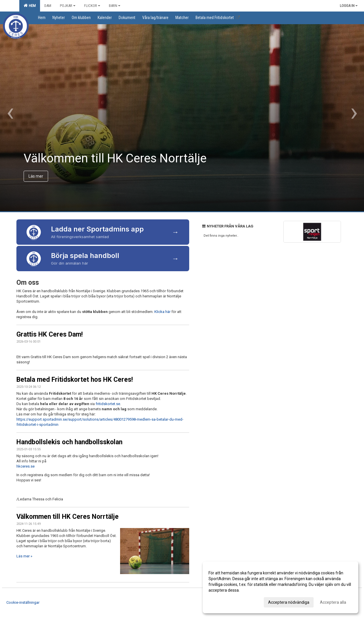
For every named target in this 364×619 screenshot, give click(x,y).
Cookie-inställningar (23, 602)
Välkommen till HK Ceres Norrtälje (68, 517)
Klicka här (162, 312)
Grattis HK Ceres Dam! (50, 334)
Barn (115, 6)
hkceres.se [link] (25, 466)
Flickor (92, 6)
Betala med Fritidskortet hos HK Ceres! (75, 380)
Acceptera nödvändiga (289, 602)
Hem (30, 5)
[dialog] (280, 587)
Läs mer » (24, 556)
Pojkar (68, 6)
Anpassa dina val (224, 601)
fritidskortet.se (108, 404)
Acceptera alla (333, 602)
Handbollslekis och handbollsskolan (69, 442)
